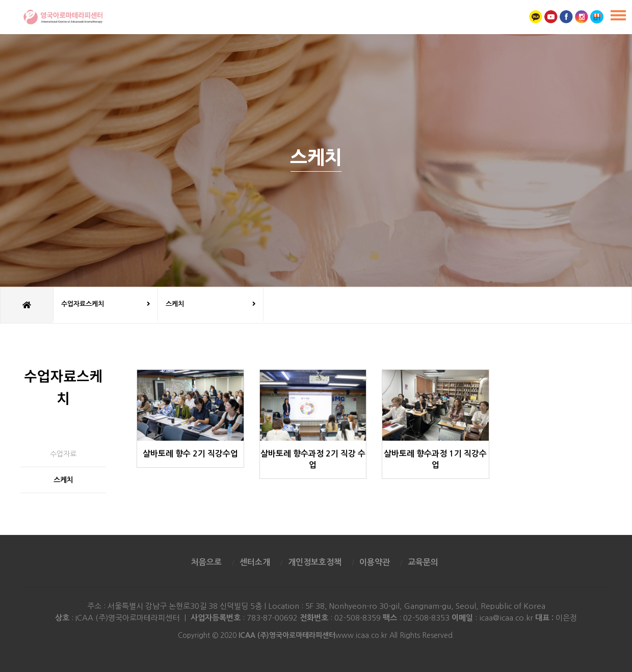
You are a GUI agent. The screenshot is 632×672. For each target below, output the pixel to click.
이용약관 (375, 562)
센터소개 (255, 562)
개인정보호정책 (315, 562)
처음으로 (206, 562)
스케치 (210, 304)
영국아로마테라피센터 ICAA (62, 17)
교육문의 (423, 562)
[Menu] (618, 15)
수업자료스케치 (106, 304)
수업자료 (63, 454)
